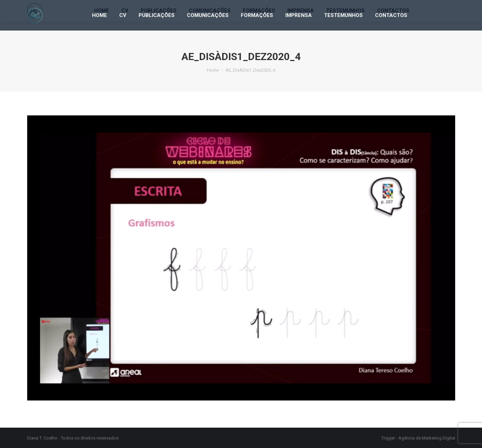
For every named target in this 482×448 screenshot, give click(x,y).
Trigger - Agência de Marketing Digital (418, 438)
